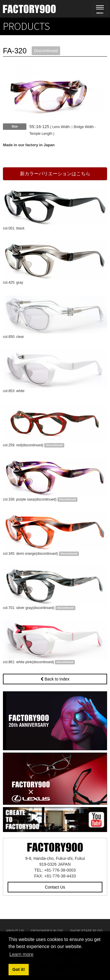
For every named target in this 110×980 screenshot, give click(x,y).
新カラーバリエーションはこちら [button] (55, 174)
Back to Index (55, 679)
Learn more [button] (21, 954)
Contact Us (55, 887)
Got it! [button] (18, 969)
